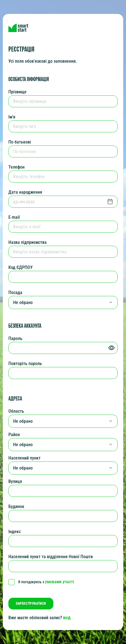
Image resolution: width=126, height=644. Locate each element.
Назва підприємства (28, 242)
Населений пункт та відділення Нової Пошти (51, 557)
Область (16, 411)
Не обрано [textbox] (23, 303)
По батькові (20, 142)
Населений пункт (24, 458)
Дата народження (25, 192)
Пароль (15, 338)
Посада (15, 292)
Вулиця (15, 481)
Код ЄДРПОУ (21, 267)
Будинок (16, 506)
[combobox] (63, 302)
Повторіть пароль (25, 364)
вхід (67, 618)
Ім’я (12, 117)
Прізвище (17, 92)
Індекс (15, 532)
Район (14, 435)
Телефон (16, 167)
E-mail (14, 217)
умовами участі (60, 582)
